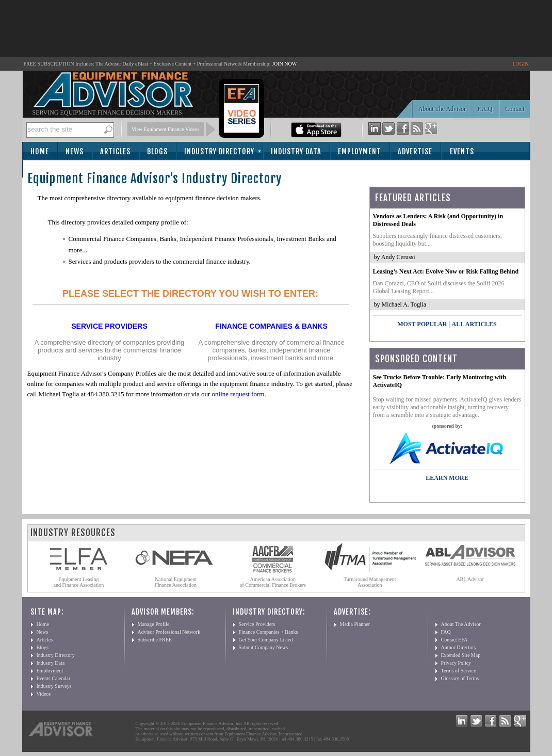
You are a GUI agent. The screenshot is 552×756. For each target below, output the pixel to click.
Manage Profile (154, 624)
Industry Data (296, 151)
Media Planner (355, 624)
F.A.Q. (485, 109)
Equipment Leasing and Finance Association (79, 582)
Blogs (157, 151)
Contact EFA (454, 640)
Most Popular (422, 324)
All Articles (474, 324)
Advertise (415, 151)
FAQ (446, 632)
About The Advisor (442, 109)
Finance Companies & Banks (271, 326)
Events (462, 151)
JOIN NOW (284, 64)
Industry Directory (219, 151)
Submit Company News (264, 647)
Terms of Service (459, 671)
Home (40, 151)
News (75, 151)
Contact (515, 109)
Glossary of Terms (460, 678)
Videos (44, 694)
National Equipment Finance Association (176, 582)
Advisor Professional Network (169, 632)
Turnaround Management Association (370, 582)
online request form (238, 394)
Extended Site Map (461, 655)
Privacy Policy (456, 663)
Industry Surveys (54, 686)
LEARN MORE (447, 478)
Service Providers (109, 326)
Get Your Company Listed (266, 640)
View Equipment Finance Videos (166, 129)
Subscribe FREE (155, 640)
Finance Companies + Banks (269, 632)
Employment (360, 151)
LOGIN (520, 64)
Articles (115, 151)
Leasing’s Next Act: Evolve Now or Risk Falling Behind (446, 271)
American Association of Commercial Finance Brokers (273, 582)
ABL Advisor (470, 579)
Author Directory (459, 647)
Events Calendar (54, 678)
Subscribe (51, 170)
